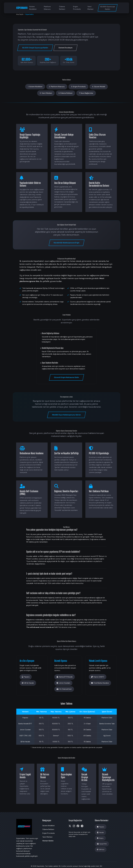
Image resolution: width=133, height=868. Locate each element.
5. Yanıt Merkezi (46, 93)
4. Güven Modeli (99, 87)
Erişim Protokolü (77, 8)
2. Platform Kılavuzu (57, 87)
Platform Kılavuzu (47, 8)
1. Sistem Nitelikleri (35, 87)
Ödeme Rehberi (62, 8)
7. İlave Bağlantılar (86, 93)
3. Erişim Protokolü (78, 87)
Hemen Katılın (48, 841)
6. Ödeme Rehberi (66, 93)
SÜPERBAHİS (22, 8)
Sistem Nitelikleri (33, 8)
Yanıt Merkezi (90, 8)
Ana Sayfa (20, 14)
